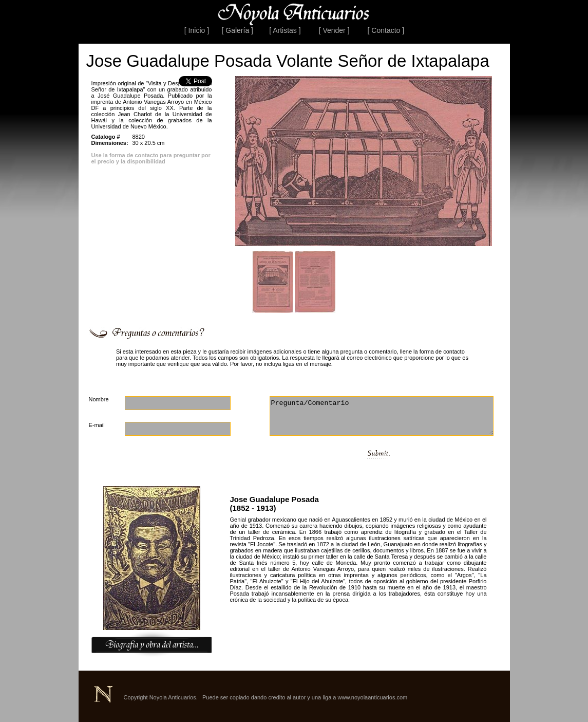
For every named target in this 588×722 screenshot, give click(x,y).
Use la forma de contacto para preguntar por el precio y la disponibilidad (151, 158)
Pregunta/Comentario (382, 416)
